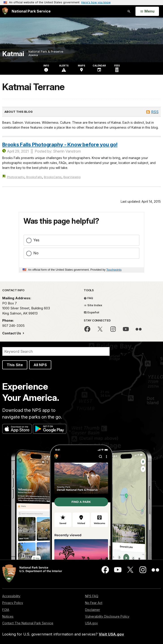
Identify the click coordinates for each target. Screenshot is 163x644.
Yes (36, 240)
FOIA (6, 610)
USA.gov (91, 623)
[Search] (56, 351)
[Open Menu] (147, 11)
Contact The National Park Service (28, 623)
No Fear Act (94, 603)
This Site (15, 365)
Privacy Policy (13, 603)
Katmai (13, 54)
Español (91, 312)
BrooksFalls (34, 177)
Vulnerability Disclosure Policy (107, 616)
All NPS (40, 365)
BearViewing (72, 177)
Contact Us (12, 333)
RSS (155, 112)
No (36, 253)
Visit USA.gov (111, 634)
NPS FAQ (92, 596)
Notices (8, 616)
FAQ (88, 298)
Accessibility (11, 596)
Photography (16, 177)
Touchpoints (114, 270)
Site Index (93, 305)
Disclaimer (93, 610)
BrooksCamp (53, 177)
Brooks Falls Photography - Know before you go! (60, 144)
